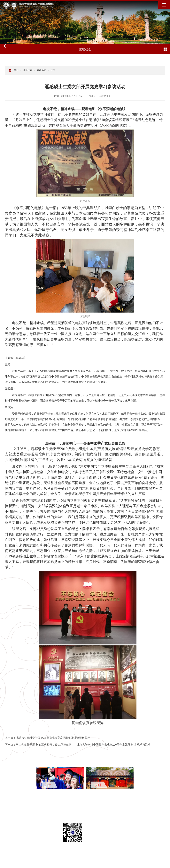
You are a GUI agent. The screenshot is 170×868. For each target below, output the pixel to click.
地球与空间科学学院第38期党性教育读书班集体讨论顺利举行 (47, 738)
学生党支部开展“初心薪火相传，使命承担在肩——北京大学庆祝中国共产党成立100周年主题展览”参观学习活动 (78, 745)
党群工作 (28, 70)
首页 (16, 70)
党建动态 (42, 70)
